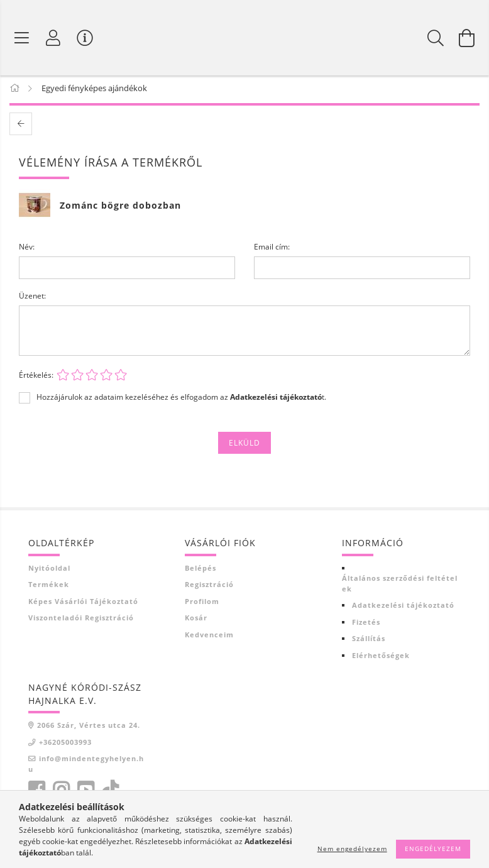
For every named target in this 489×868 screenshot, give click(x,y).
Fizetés (366, 624)
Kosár (196, 620)
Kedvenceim (209, 637)
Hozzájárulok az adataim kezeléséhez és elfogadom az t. (181, 399)
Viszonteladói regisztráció (81, 620)
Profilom (202, 604)
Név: (27, 249)
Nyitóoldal (49, 570)
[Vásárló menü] (85, 38)
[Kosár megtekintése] (467, 38)
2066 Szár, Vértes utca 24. (89, 728)
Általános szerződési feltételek (400, 586)
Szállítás (369, 641)
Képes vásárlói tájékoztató (83, 604)
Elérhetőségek (381, 658)
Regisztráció (209, 587)
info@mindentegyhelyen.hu (86, 766)
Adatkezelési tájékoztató (403, 607)
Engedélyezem (433, 849)
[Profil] (53, 38)
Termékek (49, 587)
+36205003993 (65, 744)
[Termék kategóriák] (22, 38)
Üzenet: (32, 298)
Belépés (201, 570)
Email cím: (272, 249)
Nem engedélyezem (352, 849)
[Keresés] (436, 38)
